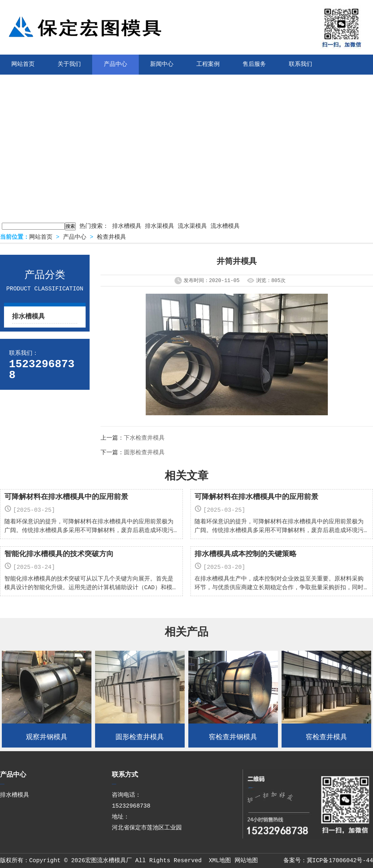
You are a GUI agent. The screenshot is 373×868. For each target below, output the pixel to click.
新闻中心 (162, 64)
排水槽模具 (127, 226)
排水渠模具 (160, 226)
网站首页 (41, 237)
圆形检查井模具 (144, 453)
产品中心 (115, 64)
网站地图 (246, 861)
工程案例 (208, 64)
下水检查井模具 (144, 438)
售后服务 (254, 64)
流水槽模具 (225, 226)
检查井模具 (111, 237)
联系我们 (301, 64)
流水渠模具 (192, 226)
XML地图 (220, 861)
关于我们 (69, 64)
